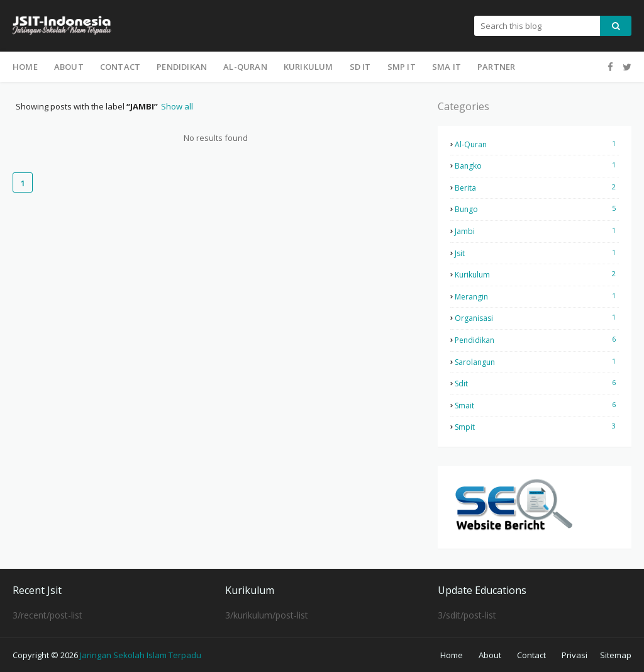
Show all (177, 106)
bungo (537, 209)
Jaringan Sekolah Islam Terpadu (141, 655)
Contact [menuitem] (120, 67)
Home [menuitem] (25, 67)
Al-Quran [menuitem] (245, 67)
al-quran (537, 144)
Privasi (575, 655)
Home (452, 655)
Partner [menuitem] (496, 67)
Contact (531, 655)
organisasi (537, 318)
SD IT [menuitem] (360, 67)
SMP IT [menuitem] (402, 67)
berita (537, 188)
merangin (537, 296)
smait (537, 405)
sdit (537, 383)
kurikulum (537, 274)
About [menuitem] (69, 67)
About (490, 655)
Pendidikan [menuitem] (182, 67)
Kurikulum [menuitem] (308, 67)
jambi (537, 231)
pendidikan (537, 340)
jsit (537, 253)
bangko (537, 165)
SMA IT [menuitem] (447, 67)
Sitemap (616, 655)
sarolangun (537, 362)
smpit (537, 427)
